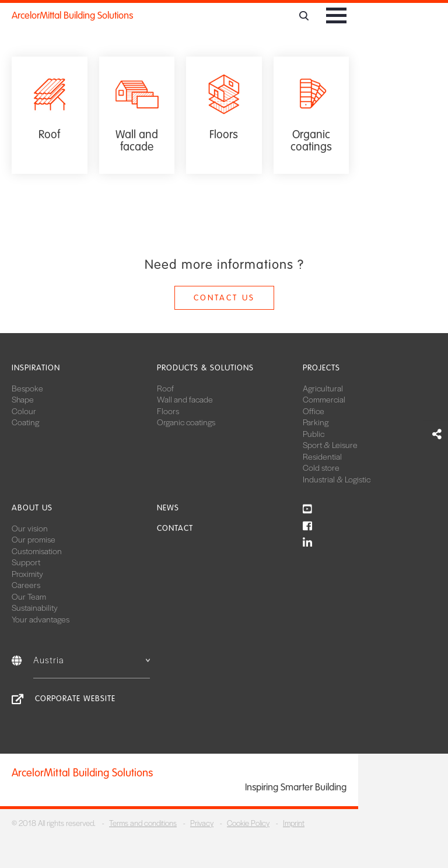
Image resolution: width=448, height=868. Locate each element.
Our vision (30, 528)
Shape (23, 399)
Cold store (321, 467)
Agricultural (323, 388)
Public (314, 433)
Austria (92, 659)
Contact (175, 528)
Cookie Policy (248, 823)
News (168, 508)
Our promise (34, 539)
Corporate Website (75, 699)
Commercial (324, 399)
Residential (322, 456)
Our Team (29, 596)
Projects (321, 368)
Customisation (37, 551)
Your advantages (41, 619)
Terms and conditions (143, 823)
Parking (316, 422)
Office (314, 411)
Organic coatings (186, 422)
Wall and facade (185, 399)
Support (26, 562)
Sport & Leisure (330, 444)
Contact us (224, 298)
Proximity (27, 573)
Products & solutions (205, 368)
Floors (168, 411)
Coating (25, 422)
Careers (26, 584)
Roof (165, 388)
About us (32, 508)
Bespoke (27, 388)
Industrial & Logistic (337, 479)
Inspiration (36, 368)
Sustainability (35, 607)
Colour (24, 411)
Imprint (294, 823)
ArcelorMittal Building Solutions (72, 15)
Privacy (202, 823)
